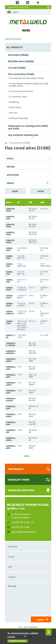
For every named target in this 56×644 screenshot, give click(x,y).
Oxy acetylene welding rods (23, 135)
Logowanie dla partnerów (18, 7)
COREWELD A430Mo (11, 400)
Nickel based (15, 107)
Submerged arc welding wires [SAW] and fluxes (28, 127)
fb (18, 3)
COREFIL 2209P (9, 289)
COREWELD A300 (11, 368)
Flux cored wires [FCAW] (21, 74)
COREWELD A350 (11, 376)
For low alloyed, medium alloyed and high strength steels (29, 85)
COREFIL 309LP (9, 305)
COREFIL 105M (9, 257)
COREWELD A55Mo (11, 439)
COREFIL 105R (9, 265)
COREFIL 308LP (9, 297)
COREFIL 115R (9, 281)
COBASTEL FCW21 (10, 233)
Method (11, 167)
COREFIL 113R (9, 273)
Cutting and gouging (18, 118)
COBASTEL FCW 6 (10, 210)
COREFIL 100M (9, 249)
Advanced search (13, 39)
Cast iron (13, 113)
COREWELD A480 (11, 423)
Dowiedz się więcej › (18, 641)
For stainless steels (18, 97)
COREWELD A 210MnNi (11, 344)
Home (6, 143)
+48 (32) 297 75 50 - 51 (22, 522)
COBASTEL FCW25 (10, 241)
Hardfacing (14, 102)
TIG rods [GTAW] (17, 68)
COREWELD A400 (11, 392)
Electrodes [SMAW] (18, 55)
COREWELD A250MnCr (11, 352)
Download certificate (26, 490)
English (13, 12)
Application (13, 175)
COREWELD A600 (11, 447)
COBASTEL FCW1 (10, 218)
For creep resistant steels (21, 91)
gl (38, 3)
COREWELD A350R (11, 384)
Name (10, 202)
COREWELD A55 (11, 431)
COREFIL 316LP (9, 322)
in (28, 3)
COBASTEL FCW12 (10, 226)
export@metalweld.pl (23, 532)
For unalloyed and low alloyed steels (26, 78)
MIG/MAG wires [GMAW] (21, 61)
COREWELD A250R (11, 360)
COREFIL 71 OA (11, 336)
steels (10, 158)
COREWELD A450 (11, 407)
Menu (26, 30)
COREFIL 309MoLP (10, 312)
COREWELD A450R (11, 415)
